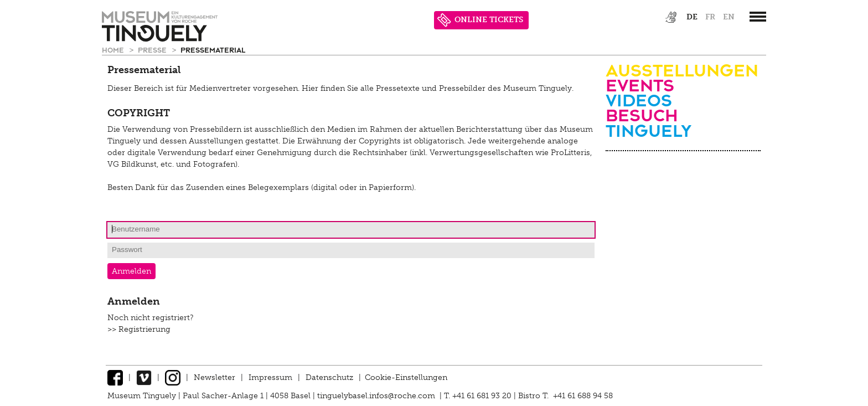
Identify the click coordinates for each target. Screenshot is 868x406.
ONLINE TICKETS (480, 20)
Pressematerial (213, 50)
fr (710, 17)
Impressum (270, 377)
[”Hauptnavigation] (758, 17)
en (729, 17)
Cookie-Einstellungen (406, 377)
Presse (153, 50)
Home (114, 50)
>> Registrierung (139, 329)
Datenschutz (329, 377)
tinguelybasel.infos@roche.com (377, 396)
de (692, 17)
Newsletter (215, 377)
